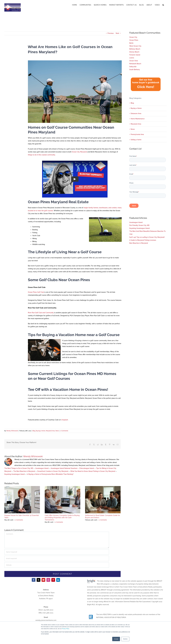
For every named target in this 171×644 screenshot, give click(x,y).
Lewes (132, 58)
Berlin (131, 43)
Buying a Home (41, 431)
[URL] (57, 565)
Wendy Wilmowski (12, 431)
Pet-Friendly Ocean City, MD (139, 225)
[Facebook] (34, 580)
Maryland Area (50, 431)
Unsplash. (65, 420)
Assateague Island (42, 468)
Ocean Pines (134, 40)
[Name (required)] (57, 552)
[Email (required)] (57, 558)
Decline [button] (125, 639)
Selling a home (136, 140)
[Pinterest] (53, 580)
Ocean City (133, 37)
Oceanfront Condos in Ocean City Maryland (53, 471)
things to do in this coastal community (41, 155)
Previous (111, 33)
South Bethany (135, 70)
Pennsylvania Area (137, 134)
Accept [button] (116, 639)
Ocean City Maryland (79, 152)
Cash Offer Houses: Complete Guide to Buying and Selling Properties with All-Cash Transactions (62, 518)
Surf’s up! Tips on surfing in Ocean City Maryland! (147, 237)
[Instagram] (48, 580)
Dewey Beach (134, 52)
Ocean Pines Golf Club (36, 292)
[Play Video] (75, 179)
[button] (163, 5)
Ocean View (134, 61)
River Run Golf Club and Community (41, 313)
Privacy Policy (66, 629)
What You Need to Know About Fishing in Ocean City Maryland (93, 471)
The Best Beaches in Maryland (24, 471)
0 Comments (64, 431)
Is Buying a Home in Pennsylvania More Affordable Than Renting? (50, 474)
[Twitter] (38, 580)
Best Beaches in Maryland (139, 243)
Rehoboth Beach (135, 64)
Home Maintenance (138, 119)
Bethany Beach (135, 49)
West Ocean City (135, 46)
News (57, 431)
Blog (34, 431)
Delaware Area (136, 113)
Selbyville (133, 67)
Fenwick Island (135, 55)
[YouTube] (43, 580)
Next (117, 33)
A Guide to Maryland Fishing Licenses (143, 240)
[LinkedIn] (58, 580)
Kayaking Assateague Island (15, 474)
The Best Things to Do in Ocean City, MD (19, 468)
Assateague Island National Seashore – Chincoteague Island (72, 468)
